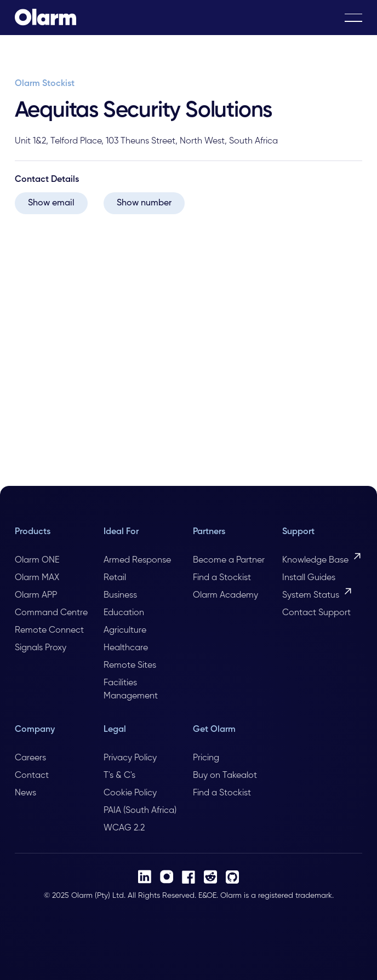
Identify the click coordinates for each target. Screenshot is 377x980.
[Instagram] (167, 877)
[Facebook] (188, 877)
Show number (144, 203)
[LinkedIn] (145, 877)
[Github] (232, 877)
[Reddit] (210, 877)
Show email (51, 203)
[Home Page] (45, 18)
